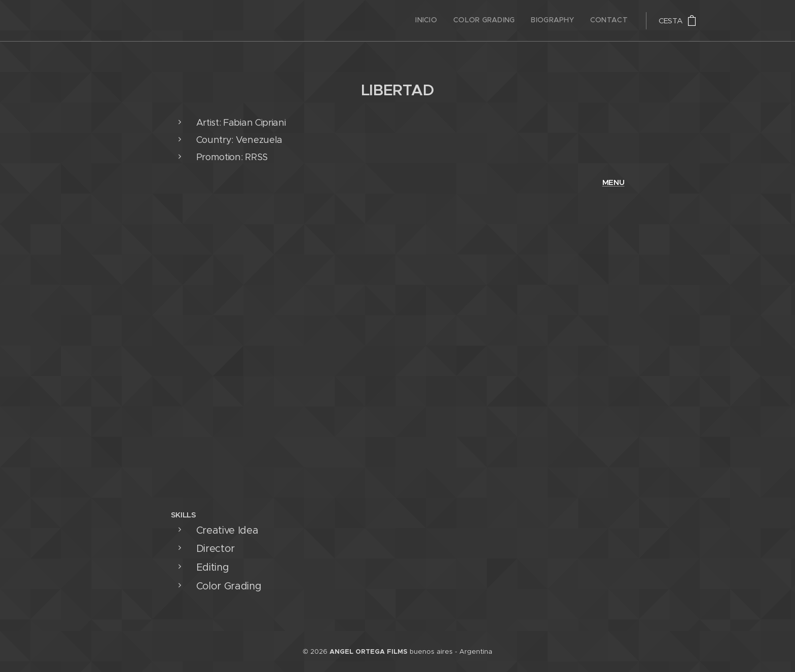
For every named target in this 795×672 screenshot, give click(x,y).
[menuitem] (582, 21)
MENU (613, 182)
